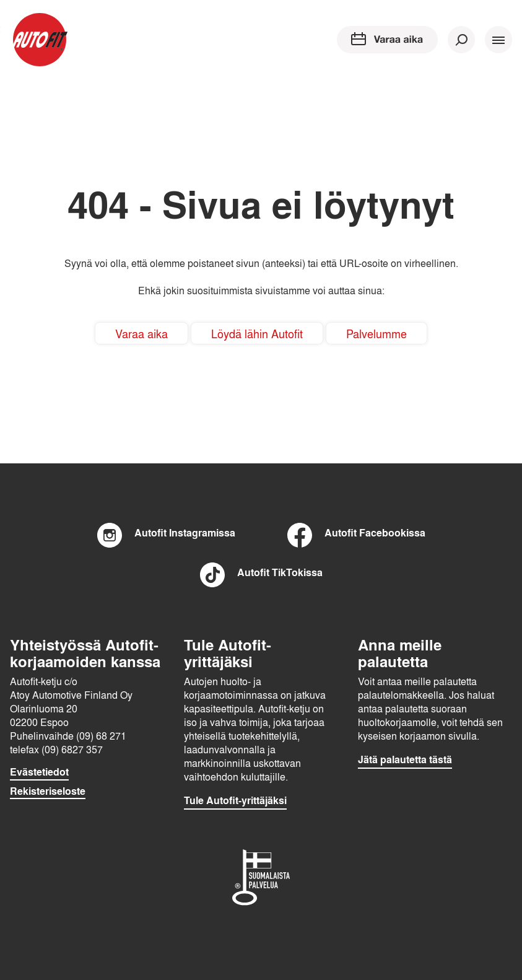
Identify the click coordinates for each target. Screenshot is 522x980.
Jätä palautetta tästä (405, 759)
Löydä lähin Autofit (257, 333)
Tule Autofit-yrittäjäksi (235, 800)
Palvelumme (376, 333)
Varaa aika (141, 333)
